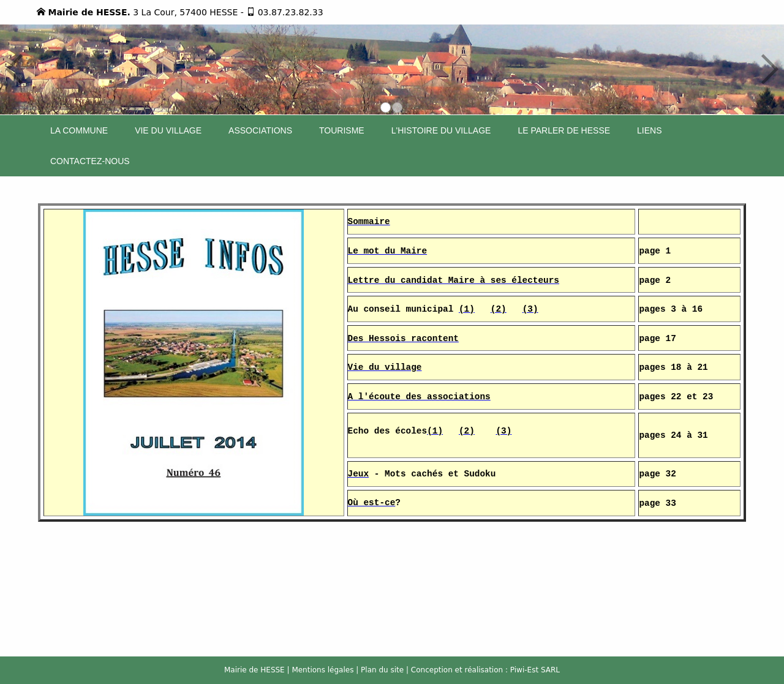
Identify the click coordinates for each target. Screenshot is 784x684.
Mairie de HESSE (254, 670)
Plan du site (382, 670)
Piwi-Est (524, 670)
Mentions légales (322, 670)
